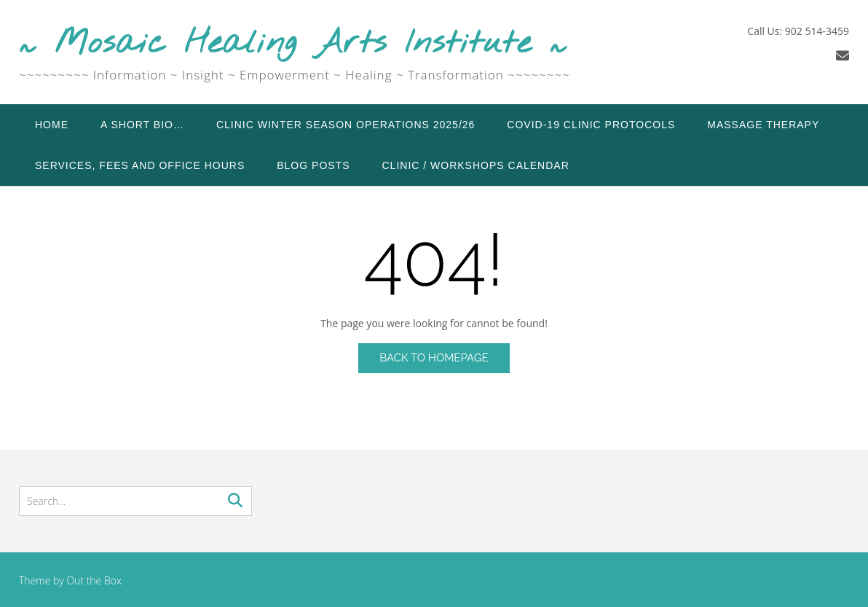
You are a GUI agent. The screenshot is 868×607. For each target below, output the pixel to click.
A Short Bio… (142, 125)
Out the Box (94, 580)
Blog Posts (313, 165)
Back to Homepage (434, 358)
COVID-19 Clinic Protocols (591, 125)
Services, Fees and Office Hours (140, 165)
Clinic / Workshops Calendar (476, 165)
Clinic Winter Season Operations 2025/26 (346, 125)
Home (52, 125)
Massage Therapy (763, 125)
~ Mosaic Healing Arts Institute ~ (293, 44)
